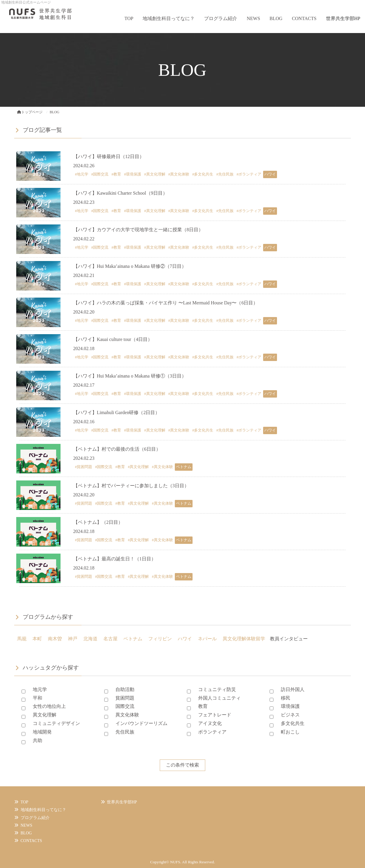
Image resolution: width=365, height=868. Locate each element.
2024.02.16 (84, 422)
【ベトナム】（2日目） (98, 522)
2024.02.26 (84, 166)
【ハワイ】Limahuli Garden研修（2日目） (117, 412)
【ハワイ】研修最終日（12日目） (109, 156)
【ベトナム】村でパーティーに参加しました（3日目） (131, 486)
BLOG (276, 18)
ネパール (207, 639)
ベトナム (133, 639)
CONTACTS (304, 18)
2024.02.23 (84, 202)
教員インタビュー (289, 639)
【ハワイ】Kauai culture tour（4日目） (113, 339)
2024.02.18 (84, 348)
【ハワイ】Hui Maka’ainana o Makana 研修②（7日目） (130, 266)
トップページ (30, 112)
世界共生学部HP (343, 18)
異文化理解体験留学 (244, 639)
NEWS (253, 18)
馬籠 (22, 639)
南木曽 (55, 639)
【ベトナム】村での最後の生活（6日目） (117, 449)
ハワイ (185, 639)
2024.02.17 (84, 385)
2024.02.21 (84, 275)
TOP (129, 18)
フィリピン (160, 639)
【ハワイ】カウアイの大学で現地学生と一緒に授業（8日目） (138, 230)
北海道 (90, 639)
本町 (37, 639)
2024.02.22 (84, 239)
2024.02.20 (84, 312)
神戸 (73, 639)
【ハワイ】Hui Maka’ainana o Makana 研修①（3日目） (130, 376)
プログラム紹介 (221, 18)
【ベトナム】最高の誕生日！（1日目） (115, 559)
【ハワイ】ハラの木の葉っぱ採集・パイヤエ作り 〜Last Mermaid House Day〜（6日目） (166, 303)
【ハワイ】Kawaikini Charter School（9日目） (120, 193)
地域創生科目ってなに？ (169, 18)
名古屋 (110, 639)
